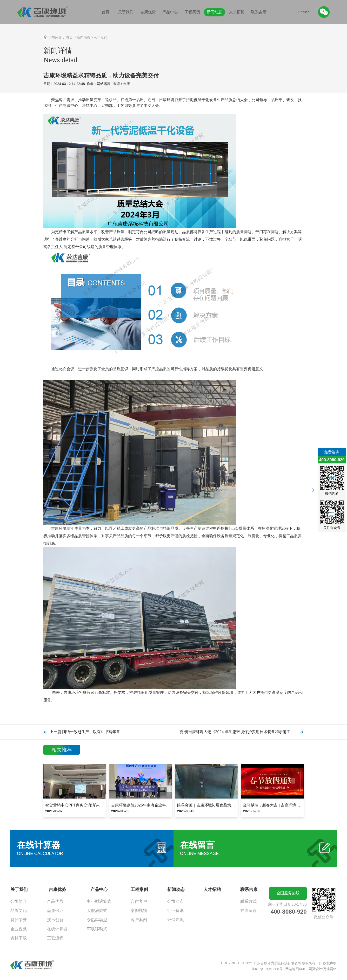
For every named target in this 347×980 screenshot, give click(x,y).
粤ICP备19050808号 (267, 969)
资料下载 (19, 938)
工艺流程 (55, 938)
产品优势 (55, 901)
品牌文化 (19, 911)
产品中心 (170, 12)
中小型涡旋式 (99, 901)
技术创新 (55, 920)
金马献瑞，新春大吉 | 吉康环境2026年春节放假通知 (287, 805)
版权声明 (330, 963)
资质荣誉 (19, 920)
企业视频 (19, 929)
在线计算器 (57, 929)
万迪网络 (330, 969)
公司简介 (19, 901)
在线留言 (248, 911)
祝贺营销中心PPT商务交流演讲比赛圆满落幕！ (86, 805)
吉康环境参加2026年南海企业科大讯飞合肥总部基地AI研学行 (163, 805)
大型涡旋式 (97, 911)
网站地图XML (296, 969)
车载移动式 (97, 929)
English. (304, 12)
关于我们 (126, 12)
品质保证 (55, 911)
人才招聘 (237, 12)
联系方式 (248, 901)
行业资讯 (175, 911)
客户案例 (139, 920)
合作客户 (139, 901)
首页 (106, 12)
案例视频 (139, 911)
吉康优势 (148, 12)
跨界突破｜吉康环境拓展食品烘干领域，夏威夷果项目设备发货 (231, 805)
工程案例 (192, 12)
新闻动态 (214, 12)
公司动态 (101, 37)
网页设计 (315, 969)
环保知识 (175, 920)
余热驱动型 (97, 920)
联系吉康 (259, 12)
